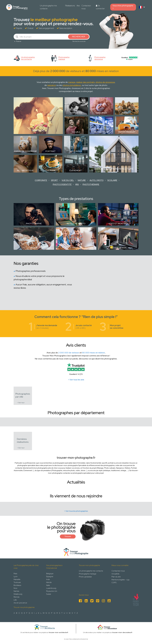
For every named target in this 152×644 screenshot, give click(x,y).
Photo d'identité (62, 184)
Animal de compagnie (25, 151)
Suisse (49, 594)
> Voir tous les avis (76, 380)
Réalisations (70, 6)
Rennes (16, 597)
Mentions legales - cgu (120, 580)
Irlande (49, 582)
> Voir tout (21, 403)
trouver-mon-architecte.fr (59, 632)
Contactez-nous (86, 7)
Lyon (16, 576)
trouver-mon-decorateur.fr (122, 632)
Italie (48, 585)
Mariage (38, 130)
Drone (34, 248)
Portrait (51, 151)
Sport (54, 180)
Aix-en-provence (20, 603)
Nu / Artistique (25, 170)
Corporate (41, 180)
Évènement (76, 170)
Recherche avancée (79, 41)
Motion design (118, 248)
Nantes (16, 591)
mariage (72, 82)
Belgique (50, 574)
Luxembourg (51, 588)
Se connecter (100, 7)
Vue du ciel (68, 180)
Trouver (68, 536)
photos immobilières (72, 85)
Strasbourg (18, 594)
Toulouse (17, 582)
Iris (77, 184)
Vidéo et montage (118, 223)
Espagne (50, 576)
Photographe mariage (88, 574)
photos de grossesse (105, 82)
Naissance (101, 113)
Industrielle (101, 132)
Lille (15, 600)
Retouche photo (76, 223)
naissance (52, 85)
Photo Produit (127, 132)
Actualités (115, 574)
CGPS (114, 583)
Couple (76, 132)
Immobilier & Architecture (114, 169)
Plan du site (116, 577)
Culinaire (51, 170)
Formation (76, 248)
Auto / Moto (97, 180)
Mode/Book (76, 151)
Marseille (17, 579)
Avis (78, 6)
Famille (127, 113)
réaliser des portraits (85, 82)
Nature (82, 180)
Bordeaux (17, 585)
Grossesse (76, 113)
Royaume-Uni (52, 591)
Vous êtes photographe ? (123, 7)
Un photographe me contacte (48, 7)
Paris (15, 574)
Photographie (34, 223)
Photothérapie (91, 184)
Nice (15, 588)
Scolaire (112, 180)
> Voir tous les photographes (76, 511)
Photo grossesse (85, 577)
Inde (48, 579)
